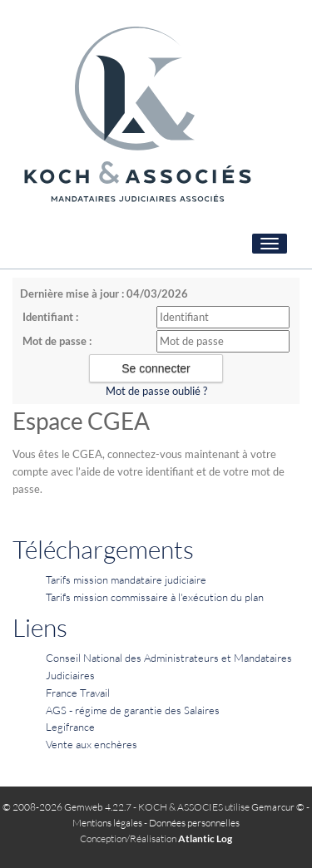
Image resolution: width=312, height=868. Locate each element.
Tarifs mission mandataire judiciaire (126, 579)
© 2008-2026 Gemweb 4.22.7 (67, 807)
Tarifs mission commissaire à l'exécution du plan (155, 597)
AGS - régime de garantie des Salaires (133, 710)
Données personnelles (194, 823)
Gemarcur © (278, 807)
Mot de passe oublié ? (156, 391)
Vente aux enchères (92, 744)
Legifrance (70, 727)
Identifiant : (50, 317)
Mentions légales (107, 823)
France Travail (78, 693)
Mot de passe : (57, 341)
